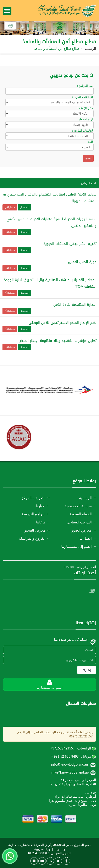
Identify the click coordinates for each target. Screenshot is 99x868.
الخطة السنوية (81, 514)
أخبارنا (41, 506)
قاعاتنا (41, 522)
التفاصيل (24, 207)
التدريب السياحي (79, 522)
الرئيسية (90, 49)
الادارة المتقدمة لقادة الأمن (75, 304)
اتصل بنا (86, 538)
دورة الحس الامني (82, 262)
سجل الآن (10, 207)
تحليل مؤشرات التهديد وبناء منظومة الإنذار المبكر (58, 341)
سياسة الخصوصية (78, 506)
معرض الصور (81, 530)
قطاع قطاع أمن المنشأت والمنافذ (57, 49)
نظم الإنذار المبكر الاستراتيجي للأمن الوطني (63, 323)
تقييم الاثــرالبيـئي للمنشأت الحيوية (70, 244)
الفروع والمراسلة (32, 538)
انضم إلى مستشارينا (76, 546)
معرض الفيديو (35, 530)
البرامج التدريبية (34, 514)
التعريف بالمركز (33, 498)
